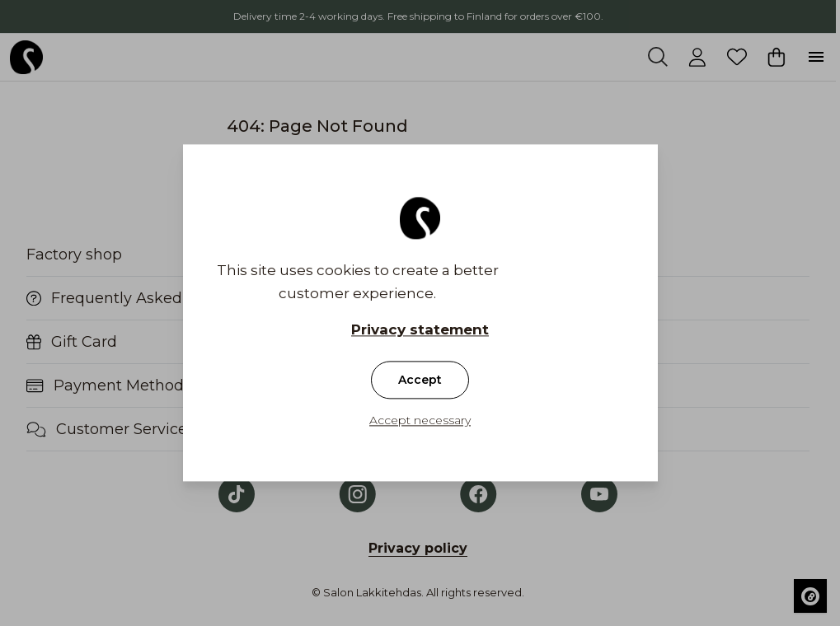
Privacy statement (420, 330)
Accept (420, 381)
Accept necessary (420, 421)
